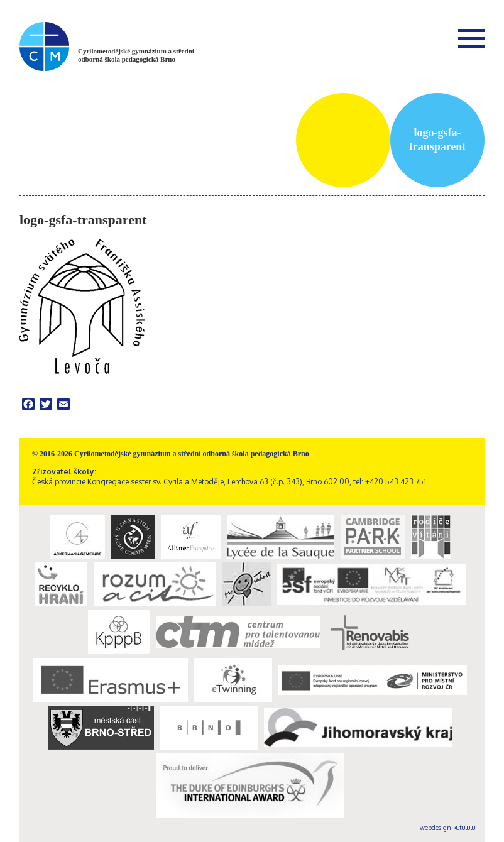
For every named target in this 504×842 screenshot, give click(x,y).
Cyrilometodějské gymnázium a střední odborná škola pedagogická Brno (136, 55)
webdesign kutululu (447, 828)
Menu (471, 38)
